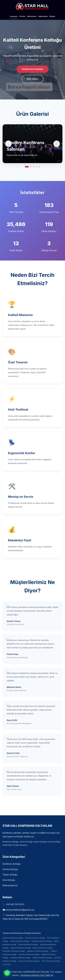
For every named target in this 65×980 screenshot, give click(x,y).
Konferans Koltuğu (12, 864)
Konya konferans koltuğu (28, 944)
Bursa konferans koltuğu (20, 941)
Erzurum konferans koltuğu (29, 961)
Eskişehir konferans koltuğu (38, 951)
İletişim (52, 16)
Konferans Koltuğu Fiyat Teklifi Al (37, 975)
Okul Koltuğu (9, 880)
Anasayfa (14, 16)
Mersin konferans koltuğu (42, 948)
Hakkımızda (43, 16)
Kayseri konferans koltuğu (20, 948)
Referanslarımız (10, 885)
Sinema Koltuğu (10, 869)
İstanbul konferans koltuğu (13, 938)
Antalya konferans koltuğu (41, 941)
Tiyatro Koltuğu (10, 875)
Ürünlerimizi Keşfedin (32, 69)
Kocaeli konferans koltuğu (20, 958)
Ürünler (22, 16)
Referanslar (32, 16)
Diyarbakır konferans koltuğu (14, 951)
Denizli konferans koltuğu (42, 958)
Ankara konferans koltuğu (35, 938)
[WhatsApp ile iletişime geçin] (7, 973)
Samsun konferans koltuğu (29, 954)
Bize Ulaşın (33, 79)
